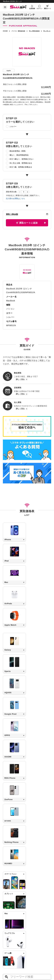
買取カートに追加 (28, 223)
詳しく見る (20, 379)
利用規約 (30, 949)
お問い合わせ (32, 928)
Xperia (39, 799)
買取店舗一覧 (8, 932)
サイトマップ (7, 949)
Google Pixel (19, 803)
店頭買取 (6, 924)
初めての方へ (8, 917)
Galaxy (28, 799)
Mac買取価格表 (34, 31)
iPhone (8, 799)
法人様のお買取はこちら (15, 198)
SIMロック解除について (37, 920)
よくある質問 (32, 924)
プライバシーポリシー (34, 944)
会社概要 (6, 944)
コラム (5, 939)
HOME (5, 31)
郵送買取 (6, 920)
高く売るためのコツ (35, 917)
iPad (18, 799)
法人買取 (6, 928)
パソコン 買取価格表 (18, 31)
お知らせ (6, 935)
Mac (7, 803)
